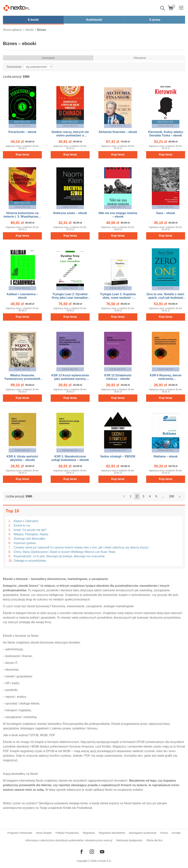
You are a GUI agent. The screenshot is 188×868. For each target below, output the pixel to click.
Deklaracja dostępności (129, 840)
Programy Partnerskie (20, 833)
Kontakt (176, 833)
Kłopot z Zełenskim (26, 521)
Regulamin (89, 833)
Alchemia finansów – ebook (118, 132)
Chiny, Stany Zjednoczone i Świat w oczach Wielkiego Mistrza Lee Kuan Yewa (64, 552)
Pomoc (164, 833)
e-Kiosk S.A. (104, 861)
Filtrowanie (140, 58)
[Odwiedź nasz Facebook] (82, 852)
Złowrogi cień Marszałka (29, 539)
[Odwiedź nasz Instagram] (92, 852)
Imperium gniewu (25, 543)
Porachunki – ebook (22, 132)
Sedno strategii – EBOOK (118, 456)
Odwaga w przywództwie (30, 561)
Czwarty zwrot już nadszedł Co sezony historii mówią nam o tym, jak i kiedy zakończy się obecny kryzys (81, 547)
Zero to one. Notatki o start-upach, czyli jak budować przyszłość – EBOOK (166, 298)
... (163, 496)
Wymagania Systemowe (143, 833)
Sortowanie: (14, 67)
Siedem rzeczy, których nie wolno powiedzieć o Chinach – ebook (70, 135)
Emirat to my (22, 525)
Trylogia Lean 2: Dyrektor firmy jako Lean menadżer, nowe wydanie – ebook (70, 298)
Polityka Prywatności (67, 833)
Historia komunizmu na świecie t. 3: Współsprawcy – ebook (22, 217)
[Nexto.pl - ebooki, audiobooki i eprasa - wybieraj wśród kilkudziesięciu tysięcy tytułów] (17, 8)
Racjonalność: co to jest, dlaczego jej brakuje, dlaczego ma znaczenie (59, 556)
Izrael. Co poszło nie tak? (30, 530)
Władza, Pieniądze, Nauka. (31, 534)
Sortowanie (48, 58)
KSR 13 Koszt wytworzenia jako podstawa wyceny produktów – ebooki (70, 379)
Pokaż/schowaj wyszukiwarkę (163, 8)
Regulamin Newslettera (112, 833)
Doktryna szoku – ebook (70, 213)
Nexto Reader (44, 833)
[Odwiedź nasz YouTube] (102, 852)
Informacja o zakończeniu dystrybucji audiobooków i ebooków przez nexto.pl (69, 840)
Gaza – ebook (166, 213)
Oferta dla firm (154, 840)
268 (172, 496)
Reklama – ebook (166, 456)
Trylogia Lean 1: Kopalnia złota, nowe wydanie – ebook (118, 298)
